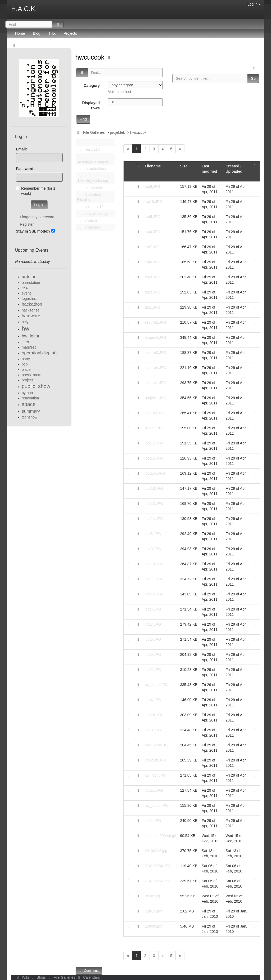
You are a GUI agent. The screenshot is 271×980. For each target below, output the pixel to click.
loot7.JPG (153, 624)
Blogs (38, 977)
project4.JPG (155, 337)
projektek (117, 132)
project (27, 380)
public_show (36, 386)
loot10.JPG (154, 564)
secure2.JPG (155, 322)
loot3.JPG (153, 730)
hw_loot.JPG (155, 775)
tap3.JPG (152, 277)
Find (83, 119)
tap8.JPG (152, 186)
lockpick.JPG (155, 760)
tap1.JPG (152, 307)
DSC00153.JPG (158, 881)
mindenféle (90, 188)
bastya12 (88, 149)
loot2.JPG (153, 670)
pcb (25, 364)
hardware (31, 316)
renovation (30, 398)
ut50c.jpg (152, 896)
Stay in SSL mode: (32, 231)
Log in (254, 4)
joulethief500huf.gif (160, 836)
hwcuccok (91, 57)
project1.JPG (155, 398)
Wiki (22, 977)
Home (20, 33)
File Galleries (94, 132)
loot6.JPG (153, 609)
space (29, 404)
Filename (153, 166)
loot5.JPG (153, 654)
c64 (25, 288)
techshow (30, 417)
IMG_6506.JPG (158, 745)
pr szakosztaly (93, 213)
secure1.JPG (155, 383)
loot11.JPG (154, 579)
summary (31, 411)
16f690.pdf (153, 926)
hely (25, 322)
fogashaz (29, 299)
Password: (25, 169)
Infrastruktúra (92, 168)
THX (52, 33)
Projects (70, 33)
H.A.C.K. (24, 9)
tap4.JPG (152, 232)
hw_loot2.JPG (156, 805)
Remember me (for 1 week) (36, 191)
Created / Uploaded (234, 171)
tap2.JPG (152, 292)
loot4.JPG (153, 700)
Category (92, 86)
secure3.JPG (155, 353)
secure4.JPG (155, 368)
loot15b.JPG (155, 473)
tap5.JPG (152, 217)
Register (27, 224)
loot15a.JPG (155, 413)
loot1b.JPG (154, 790)
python (27, 393)
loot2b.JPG (154, 715)
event (26, 293)
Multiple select (119, 92)
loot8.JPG (153, 534)
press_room (31, 375)
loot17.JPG (154, 443)
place (26, 369)
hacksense (31, 310)
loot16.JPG (154, 458)
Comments (89, 971)
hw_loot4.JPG (156, 685)
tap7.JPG (152, 247)
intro (25, 342)
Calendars (88, 977)
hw (26, 329)
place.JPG (153, 428)
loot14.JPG (154, 519)
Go (253, 78)
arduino (29, 277)
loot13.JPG (154, 504)
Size (184, 166)
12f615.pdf (153, 911)
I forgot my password (37, 217)
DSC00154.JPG (158, 866)
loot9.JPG (153, 549)
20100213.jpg (156, 851)
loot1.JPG (153, 821)
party (26, 359)
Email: (21, 149)
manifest (29, 347)
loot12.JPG (154, 594)
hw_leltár (31, 336)
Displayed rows (91, 105)
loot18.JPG (154, 488)
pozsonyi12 (90, 207)
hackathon (32, 304)
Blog (37, 33)
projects (87, 220)
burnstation (31, 283)
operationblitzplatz (40, 353)
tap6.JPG (152, 262)
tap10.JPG (153, 202)
